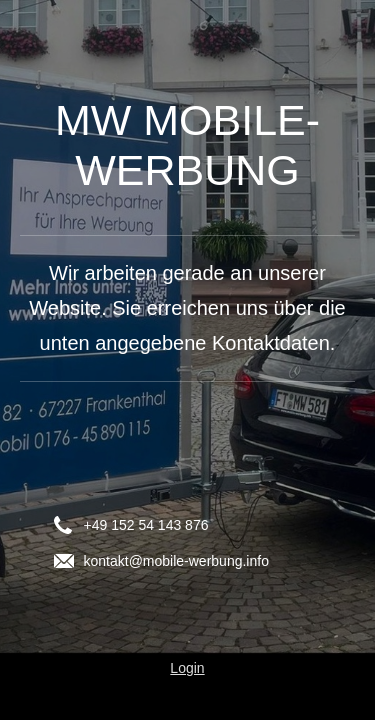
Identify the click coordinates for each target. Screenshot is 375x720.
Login (187, 668)
